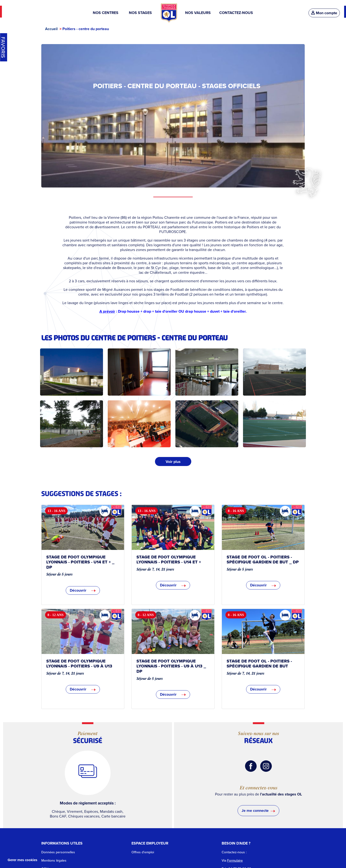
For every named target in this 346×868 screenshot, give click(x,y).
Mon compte (324, 13)
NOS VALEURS (198, 13)
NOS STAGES (141, 13)
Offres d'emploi (143, 852)
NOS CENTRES (107, 13)
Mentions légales (54, 860)
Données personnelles (58, 852)
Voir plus (173, 462)
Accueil (51, 29)
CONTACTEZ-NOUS (236, 13)
